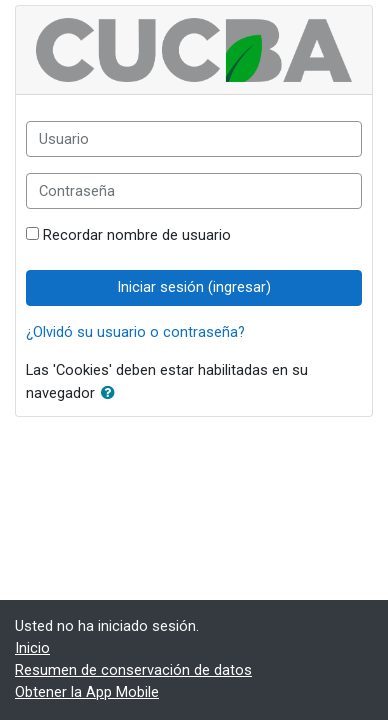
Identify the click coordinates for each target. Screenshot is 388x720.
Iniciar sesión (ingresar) (194, 287)
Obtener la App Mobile (87, 692)
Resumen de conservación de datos (133, 670)
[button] (112, 394)
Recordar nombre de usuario (137, 235)
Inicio (32, 648)
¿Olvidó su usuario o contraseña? (135, 332)
